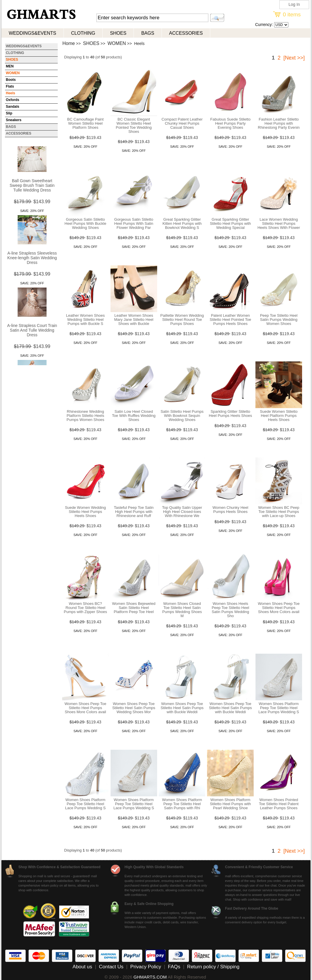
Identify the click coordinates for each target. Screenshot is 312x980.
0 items (292, 14)
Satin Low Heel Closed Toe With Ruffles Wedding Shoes (134, 416)
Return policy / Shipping (213, 967)
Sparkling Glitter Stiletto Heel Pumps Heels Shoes (230, 414)
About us (82, 967)
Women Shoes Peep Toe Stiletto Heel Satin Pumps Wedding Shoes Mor (134, 708)
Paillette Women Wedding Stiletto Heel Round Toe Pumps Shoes (182, 320)
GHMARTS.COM (150, 977)
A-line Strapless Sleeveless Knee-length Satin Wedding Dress (32, 258)
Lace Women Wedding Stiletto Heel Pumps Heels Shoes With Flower (279, 223)
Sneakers (14, 120)
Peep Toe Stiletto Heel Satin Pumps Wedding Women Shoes (279, 320)
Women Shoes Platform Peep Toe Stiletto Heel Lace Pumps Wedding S (279, 708)
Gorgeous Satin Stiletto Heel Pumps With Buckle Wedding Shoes (85, 223)
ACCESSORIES (186, 33)
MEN (10, 66)
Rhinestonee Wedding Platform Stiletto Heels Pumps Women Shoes (85, 416)
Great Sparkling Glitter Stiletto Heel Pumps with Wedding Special (231, 223)
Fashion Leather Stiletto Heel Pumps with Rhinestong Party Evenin (279, 123)
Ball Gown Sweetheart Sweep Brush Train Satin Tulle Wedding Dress (32, 186)
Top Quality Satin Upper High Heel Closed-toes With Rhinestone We (182, 512)
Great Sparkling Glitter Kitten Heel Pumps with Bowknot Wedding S (182, 223)
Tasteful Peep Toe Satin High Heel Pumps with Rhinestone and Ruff (134, 512)
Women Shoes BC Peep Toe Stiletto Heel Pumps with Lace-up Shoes (279, 512)
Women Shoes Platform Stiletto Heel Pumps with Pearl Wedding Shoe (231, 804)
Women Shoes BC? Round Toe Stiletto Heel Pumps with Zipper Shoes (85, 608)
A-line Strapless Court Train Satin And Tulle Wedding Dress (32, 331)
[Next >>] (294, 58)
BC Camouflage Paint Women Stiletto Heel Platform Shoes (85, 123)
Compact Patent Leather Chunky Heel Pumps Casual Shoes (182, 123)
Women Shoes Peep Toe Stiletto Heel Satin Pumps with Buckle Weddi (182, 708)
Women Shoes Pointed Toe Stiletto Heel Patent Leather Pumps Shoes (279, 804)
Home (69, 43)
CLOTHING (83, 33)
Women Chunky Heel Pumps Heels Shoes (231, 510)
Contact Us (111, 967)
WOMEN (117, 43)
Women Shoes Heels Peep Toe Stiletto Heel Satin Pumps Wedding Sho (230, 610)
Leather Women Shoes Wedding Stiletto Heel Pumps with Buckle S (86, 320)
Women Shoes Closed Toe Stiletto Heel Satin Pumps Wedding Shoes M (182, 610)
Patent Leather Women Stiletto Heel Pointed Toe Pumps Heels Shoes (230, 320)
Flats (10, 86)
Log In (294, 4)
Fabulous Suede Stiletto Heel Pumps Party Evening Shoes (230, 123)
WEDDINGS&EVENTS (33, 33)
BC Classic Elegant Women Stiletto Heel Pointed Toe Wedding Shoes (134, 125)
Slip (9, 113)
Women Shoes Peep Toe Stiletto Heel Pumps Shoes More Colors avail (279, 608)
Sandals (13, 107)
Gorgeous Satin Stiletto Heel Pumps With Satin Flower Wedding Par (134, 223)
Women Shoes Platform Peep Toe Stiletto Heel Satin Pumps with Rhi (182, 804)
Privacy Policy (146, 967)
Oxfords (13, 100)
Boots (11, 80)
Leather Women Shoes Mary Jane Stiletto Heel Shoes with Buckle (134, 320)
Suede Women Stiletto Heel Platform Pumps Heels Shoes (279, 416)
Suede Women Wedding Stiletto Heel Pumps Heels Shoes (85, 512)
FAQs (174, 967)
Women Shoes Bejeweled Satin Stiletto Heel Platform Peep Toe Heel (134, 608)
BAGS (148, 33)
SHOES (118, 33)
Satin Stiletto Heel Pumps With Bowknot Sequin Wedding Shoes (182, 416)
